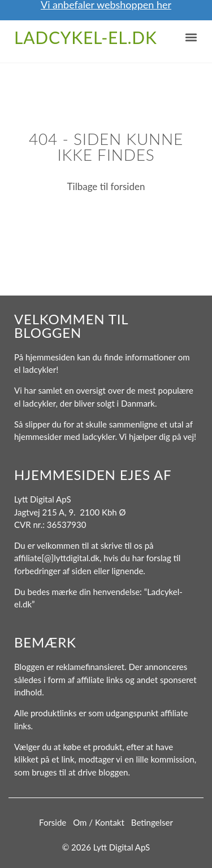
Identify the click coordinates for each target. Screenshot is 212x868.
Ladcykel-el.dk (86, 37)
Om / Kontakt (99, 822)
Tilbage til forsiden (106, 186)
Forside (53, 822)
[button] (191, 38)
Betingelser (152, 822)
